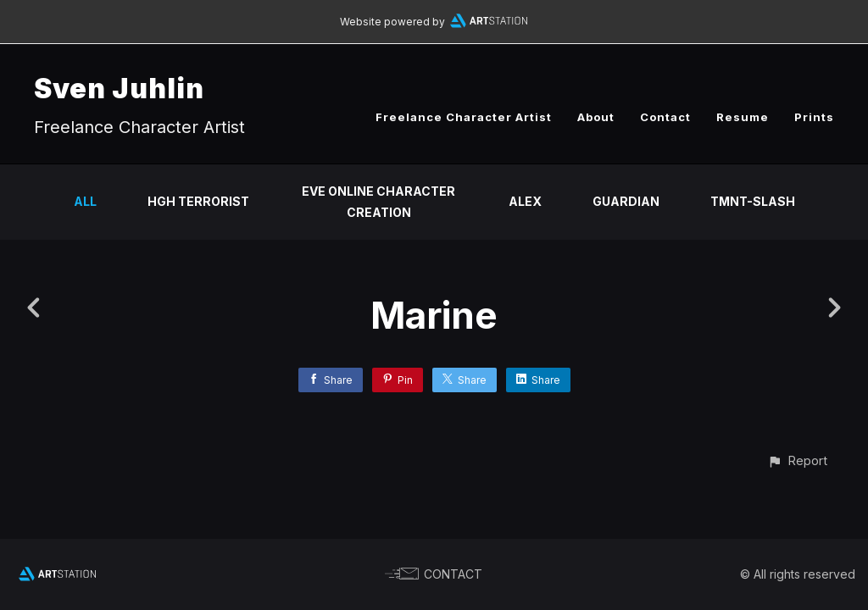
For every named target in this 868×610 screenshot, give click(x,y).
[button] (797, 460)
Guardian (626, 201)
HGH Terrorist (198, 201)
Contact (665, 117)
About (596, 117)
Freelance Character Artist (464, 117)
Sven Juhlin (119, 89)
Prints (814, 117)
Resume (743, 117)
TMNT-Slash (753, 201)
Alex (525, 201)
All (85, 201)
